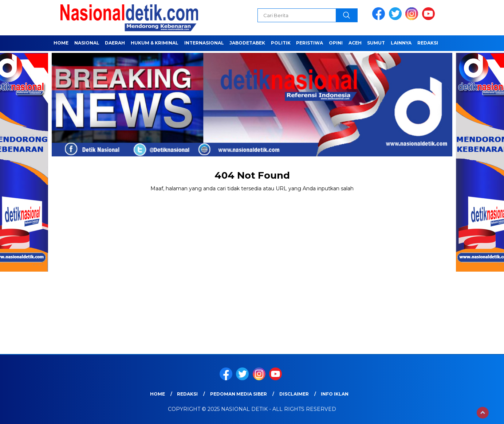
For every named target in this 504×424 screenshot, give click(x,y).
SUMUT (376, 43)
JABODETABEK (247, 43)
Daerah (115, 43)
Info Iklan (335, 394)
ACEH (355, 43)
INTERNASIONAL (204, 43)
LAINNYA (401, 43)
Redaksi (428, 43)
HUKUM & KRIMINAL (155, 43)
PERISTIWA (310, 43)
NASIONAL (87, 43)
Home (61, 43)
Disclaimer (294, 394)
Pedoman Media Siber (239, 394)
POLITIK (281, 43)
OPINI (336, 43)
